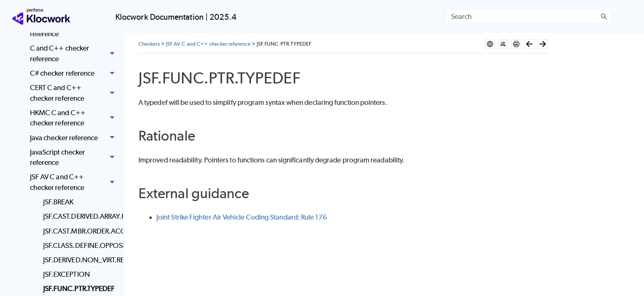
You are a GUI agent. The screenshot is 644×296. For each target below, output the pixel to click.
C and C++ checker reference (75, 54)
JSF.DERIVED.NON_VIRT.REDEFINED (81, 260)
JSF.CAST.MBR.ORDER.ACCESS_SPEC (81, 231)
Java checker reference (75, 138)
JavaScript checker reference (75, 158)
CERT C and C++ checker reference (75, 93)
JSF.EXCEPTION (67, 274)
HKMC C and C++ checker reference (75, 118)
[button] (604, 16)
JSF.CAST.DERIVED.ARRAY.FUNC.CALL (81, 216)
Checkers (149, 44)
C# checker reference (75, 73)
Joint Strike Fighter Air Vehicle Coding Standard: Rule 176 (242, 217)
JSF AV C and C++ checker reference (75, 183)
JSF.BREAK (59, 202)
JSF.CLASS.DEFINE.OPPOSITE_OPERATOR (81, 245)
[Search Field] (529, 16)
